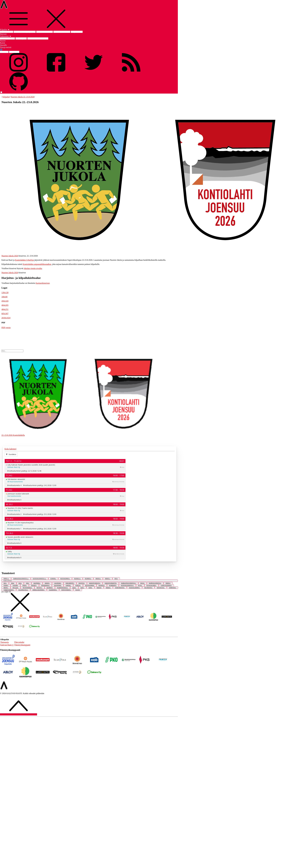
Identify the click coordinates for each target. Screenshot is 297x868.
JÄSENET (34, 585)
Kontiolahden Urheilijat (24, 260)
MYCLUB (16, 588)
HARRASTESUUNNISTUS (21, 579)
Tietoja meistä (6, 47)
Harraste (3, 34)
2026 (28, 583)
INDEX (6, 579)
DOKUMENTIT (70, 583)
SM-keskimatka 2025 (62, 32)
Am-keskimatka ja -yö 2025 (25, 32)
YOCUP (78, 590)
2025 (20, 583)
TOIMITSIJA (172, 588)
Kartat (2, 43)
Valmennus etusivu (7, 38)
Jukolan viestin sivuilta (33, 268)
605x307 (5, 314)
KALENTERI (58, 585)
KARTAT (68, 585)
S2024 (74, 588)
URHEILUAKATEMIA (38, 590)
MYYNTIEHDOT (28, 588)
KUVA (140, 585)
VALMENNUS (53, 590)
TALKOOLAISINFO (134, 588)
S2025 (82, 588)
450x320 (5, 301)
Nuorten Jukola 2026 (44, 32)
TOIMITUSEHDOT (9, 590)
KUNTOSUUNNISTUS (40, 579)
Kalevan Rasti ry (7, 645)
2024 (116, 579)
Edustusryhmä (21, 38)
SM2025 (108, 579)
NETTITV (40, 588)
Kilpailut (5, 30)
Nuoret (3, 41)
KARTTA (78, 585)
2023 (5, 583)
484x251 (5, 309)
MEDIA (6, 588)
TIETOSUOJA (161, 588)
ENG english (14, 52)
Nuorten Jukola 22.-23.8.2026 (22, 97)
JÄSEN (25, 585)
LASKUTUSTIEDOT (166, 585)
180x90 (4, 297)
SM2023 (98, 579)
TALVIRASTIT (148, 588)
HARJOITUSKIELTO (95, 583)
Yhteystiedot (19, 642)
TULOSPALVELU (23, 590)
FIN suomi (4, 52)
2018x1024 (6, 318)
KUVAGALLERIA (152, 585)
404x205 (5, 305)
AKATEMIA (37, 583)
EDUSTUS (82, 583)
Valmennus (6, 36)
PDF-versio (6, 328)
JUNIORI (53, 579)
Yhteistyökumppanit (22, 645)
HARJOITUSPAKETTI (111, 583)
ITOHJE (6, 585)
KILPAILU (77, 579)
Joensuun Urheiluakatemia (38, 38)
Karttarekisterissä (43, 283)
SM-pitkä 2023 (77, 32)
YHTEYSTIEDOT (66, 590)
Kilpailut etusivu (7, 32)
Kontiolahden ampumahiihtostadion (37, 264)
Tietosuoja (5, 642)
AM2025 (47, 583)
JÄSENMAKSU (46, 585)
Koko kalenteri (10, 449)
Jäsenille (3, 45)
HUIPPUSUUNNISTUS (155, 583)
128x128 (5, 293)
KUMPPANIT (113, 585)
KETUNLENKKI (65, 579)
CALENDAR (58, 583)
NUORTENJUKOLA (63, 588)
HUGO (143, 583)
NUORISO (88, 579)
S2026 (91, 588)
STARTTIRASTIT (120, 588)
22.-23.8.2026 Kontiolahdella (13, 435)
